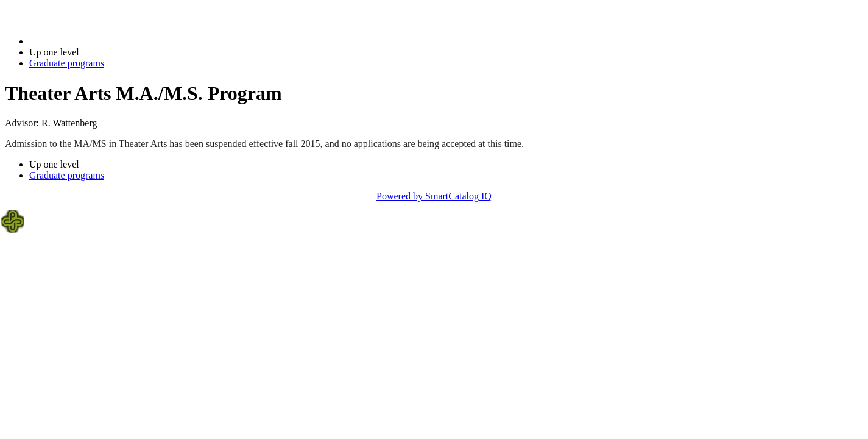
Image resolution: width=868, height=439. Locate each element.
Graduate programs (67, 63)
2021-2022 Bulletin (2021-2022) (93, 41)
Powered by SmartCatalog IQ (434, 196)
